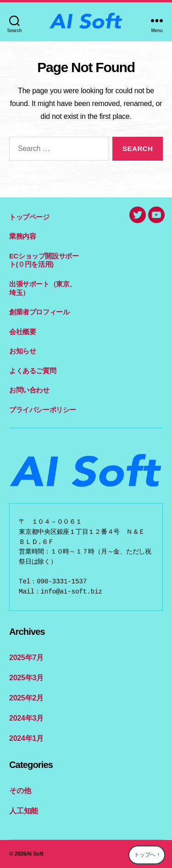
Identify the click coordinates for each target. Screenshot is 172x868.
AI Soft (35, 854)
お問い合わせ (29, 390)
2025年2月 (26, 698)
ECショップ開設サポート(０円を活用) (44, 260)
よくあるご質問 (33, 371)
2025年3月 (26, 678)
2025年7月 (26, 658)
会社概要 (22, 332)
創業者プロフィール (39, 312)
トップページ (29, 217)
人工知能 (24, 811)
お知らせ (22, 351)
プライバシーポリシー (43, 410)
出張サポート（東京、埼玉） (43, 288)
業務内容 (22, 236)
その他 (20, 791)
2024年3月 (26, 718)
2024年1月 (26, 738)
